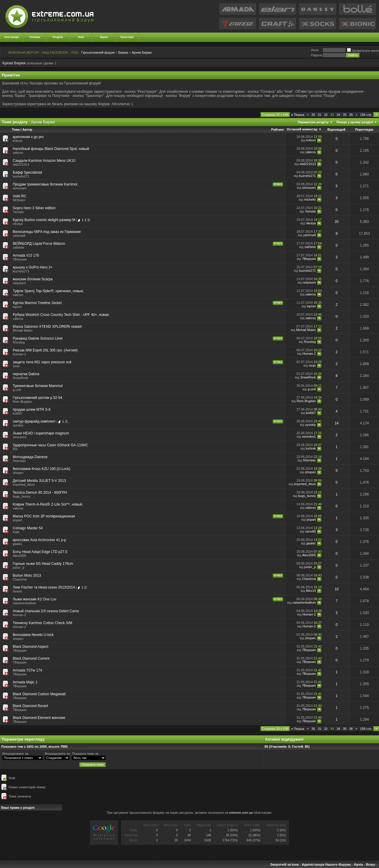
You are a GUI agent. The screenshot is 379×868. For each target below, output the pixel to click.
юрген (17, 307)
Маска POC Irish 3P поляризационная (44, 516)
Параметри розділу (313, 122)
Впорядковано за (15, 754)
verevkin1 (20, 437)
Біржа (104, 37)
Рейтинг (278, 130)
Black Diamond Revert (30, 706)
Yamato (18, 212)
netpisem (19, 283)
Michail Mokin (23, 330)
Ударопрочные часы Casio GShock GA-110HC (50, 445)
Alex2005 (20, 556)
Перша (298, 115)
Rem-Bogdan (22, 402)
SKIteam (19, 200)
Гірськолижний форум (98, 52)
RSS (75, 52)
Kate (16, 532)
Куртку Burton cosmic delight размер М (44, 220)
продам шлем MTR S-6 (32, 410)
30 (313, 115)
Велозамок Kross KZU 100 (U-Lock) (41, 469)
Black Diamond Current (31, 658)
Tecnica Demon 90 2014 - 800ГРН (40, 493)
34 (338, 115)
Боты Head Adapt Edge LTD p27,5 (40, 552)
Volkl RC (20, 196)
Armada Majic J (25, 682)
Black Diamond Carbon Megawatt (39, 694)
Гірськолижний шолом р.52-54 (37, 398)
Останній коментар (302, 129)
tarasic (17, 591)
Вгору (370, 864)
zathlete (19, 247)
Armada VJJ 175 (26, 255)
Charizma (20, 579)
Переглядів (364, 130)
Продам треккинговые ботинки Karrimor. (46, 184)
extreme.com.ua (241, 813)
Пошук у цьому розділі (355, 122)
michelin (310, 199)
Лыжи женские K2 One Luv (34, 599)
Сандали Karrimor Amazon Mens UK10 (44, 161)
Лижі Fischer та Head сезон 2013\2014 (44, 587)
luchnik (311, 448)
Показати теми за (85, 754)
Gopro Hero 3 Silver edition (34, 208)
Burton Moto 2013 (27, 576)
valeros (18, 153)
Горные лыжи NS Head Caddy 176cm (43, 564)
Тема (16, 130)
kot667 (18, 413)
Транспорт (127, 37)
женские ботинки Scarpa (33, 279)
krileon (17, 141)
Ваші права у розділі (18, 808)
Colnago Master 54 (28, 528)
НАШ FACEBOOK (55, 52)
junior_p (19, 568)
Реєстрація (12, 37)
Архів (358, 864)
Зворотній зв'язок (284, 864)
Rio (15, 449)
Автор (27, 130)
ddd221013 (21, 164)
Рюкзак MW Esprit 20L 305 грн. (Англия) (45, 350)
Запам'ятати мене (363, 51)
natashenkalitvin (24, 603)
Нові (81, 37)
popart (17, 520)
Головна (35, 37)
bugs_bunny (22, 496)
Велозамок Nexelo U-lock (33, 635)
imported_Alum (24, 485)
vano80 (311, 531)
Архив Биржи (142, 52)
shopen (18, 473)
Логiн (315, 50)
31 (319, 115)
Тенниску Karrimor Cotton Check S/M (42, 623)
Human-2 (19, 354)
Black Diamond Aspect (30, 647)
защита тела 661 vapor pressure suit (42, 362)
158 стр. (366, 115)
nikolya (18, 224)
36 (351, 115)
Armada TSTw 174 (27, 670)
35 (345, 115)
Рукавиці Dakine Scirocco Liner (38, 338)
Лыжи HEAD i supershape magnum (41, 433)
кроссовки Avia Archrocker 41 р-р (39, 540)
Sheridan (309, 460)
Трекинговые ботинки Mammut (38, 386)
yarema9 (19, 236)
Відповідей (337, 130)
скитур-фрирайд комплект (34, 421)
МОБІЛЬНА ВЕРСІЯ (23, 52)
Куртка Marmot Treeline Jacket (37, 303)
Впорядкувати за (57, 754)
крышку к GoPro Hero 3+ (33, 267)
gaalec (17, 544)
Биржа (123, 52)
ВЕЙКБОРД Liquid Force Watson (39, 244)
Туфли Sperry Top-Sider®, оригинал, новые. (48, 291)
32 (326, 115)
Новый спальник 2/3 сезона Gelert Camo (46, 611)
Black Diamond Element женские (39, 718)
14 (337, 423)
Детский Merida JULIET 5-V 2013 (39, 481)
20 (337, 222)
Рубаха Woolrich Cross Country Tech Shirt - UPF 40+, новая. (61, 315)
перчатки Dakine (26, 374)
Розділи (58, 37)
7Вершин (20, 259)
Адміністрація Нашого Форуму (326, 864)
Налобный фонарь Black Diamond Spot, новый (51, 149)
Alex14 (311, 591)
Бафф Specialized (27, 172)
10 (337, 589)
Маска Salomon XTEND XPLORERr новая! (47, 327)
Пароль (317, 55)
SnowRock (21, 378)
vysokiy (18, 425)
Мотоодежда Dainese (30, 457)
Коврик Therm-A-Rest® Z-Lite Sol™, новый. (48, 504)
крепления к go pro (28, 137)
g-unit (17, 390)
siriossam (20, 188)
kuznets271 (21, 176)
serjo (16, 366)
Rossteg (19, 342)
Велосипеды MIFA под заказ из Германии (47, 232)
